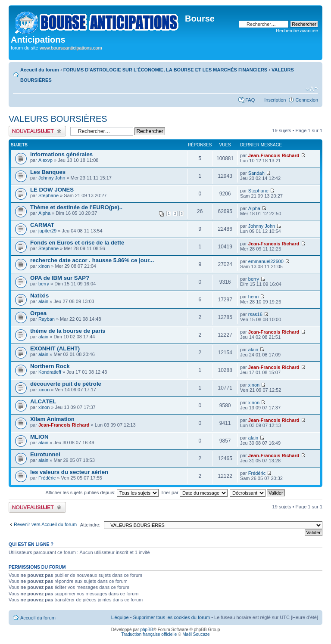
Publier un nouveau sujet (37, 131)
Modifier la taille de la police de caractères (312, 89)
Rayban (47, 319)
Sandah (256, 173)
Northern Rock (50, 366)
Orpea (38, 313)
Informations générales (61, 154)
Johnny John (52, 178)
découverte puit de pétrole (66, 384)
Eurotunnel (45, 454)
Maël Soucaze (196, 634)
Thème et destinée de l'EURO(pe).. (76, 207)
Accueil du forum (40, 70)
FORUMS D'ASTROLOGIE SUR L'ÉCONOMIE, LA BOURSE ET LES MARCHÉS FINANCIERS (165, 70)
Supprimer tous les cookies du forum (172, 617)
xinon (44, 266)
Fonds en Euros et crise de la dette (77, 243)
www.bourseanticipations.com (71, 48)
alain (43, 301)
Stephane (48, 195)
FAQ (250, 100)
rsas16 (255, 314)
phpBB (147, 630)
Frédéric (47, 478)
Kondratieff (50, 372)
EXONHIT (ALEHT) (55, 348)
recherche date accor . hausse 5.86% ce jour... (92, 260)
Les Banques (48, 172)
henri (253, 297)
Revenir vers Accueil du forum (45, 524)
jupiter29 (47, 231)
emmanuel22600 (266, 261)
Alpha (44, 213)
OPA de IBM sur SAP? (60, 278)
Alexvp (45, 160)
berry (44, 284)
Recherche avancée (297, 31)
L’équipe (120, 617)
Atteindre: (90, 525)
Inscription (275, 100)
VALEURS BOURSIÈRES (58, 119)
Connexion (307, 100)
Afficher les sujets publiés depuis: (102, 492)
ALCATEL (43, 401)
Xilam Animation (52, 419)
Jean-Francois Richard (274, 155)
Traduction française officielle (149, 634)
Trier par (194, 492)
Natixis (39, 296)
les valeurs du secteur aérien (69, 472)
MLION (39, 437)
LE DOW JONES (52, 190)
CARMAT (42, 225)
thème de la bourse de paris (68, 331)
